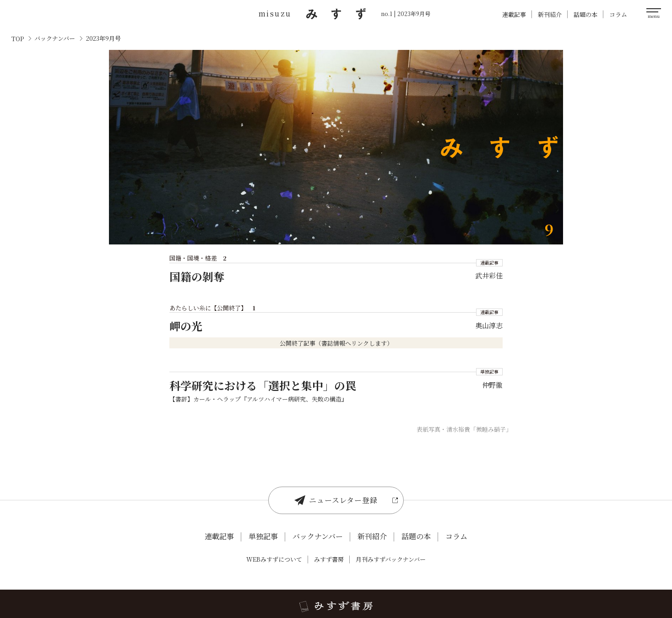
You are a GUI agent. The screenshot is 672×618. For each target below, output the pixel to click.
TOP (18, 39)
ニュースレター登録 (336, 500)
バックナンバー (55, 39)
